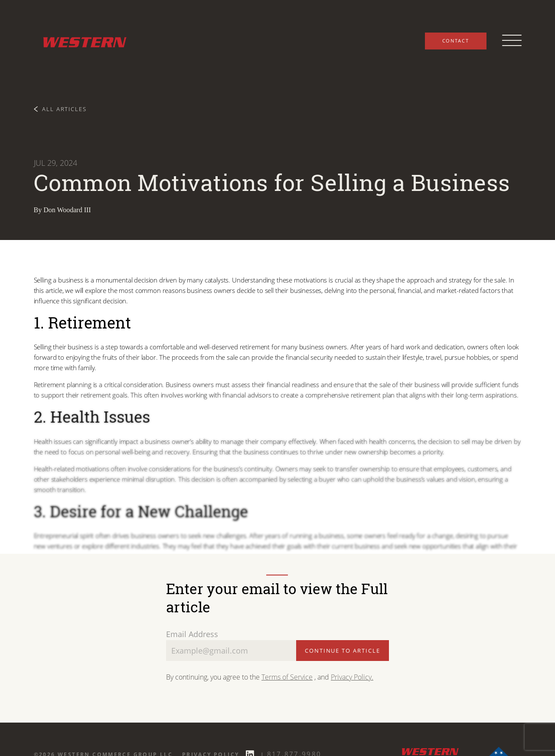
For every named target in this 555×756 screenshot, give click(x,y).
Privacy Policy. (352, 677)
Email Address (192, 634)
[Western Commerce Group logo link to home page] (82, 41)
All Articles (60, 109)
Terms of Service (287, 677)
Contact (456, 41)
